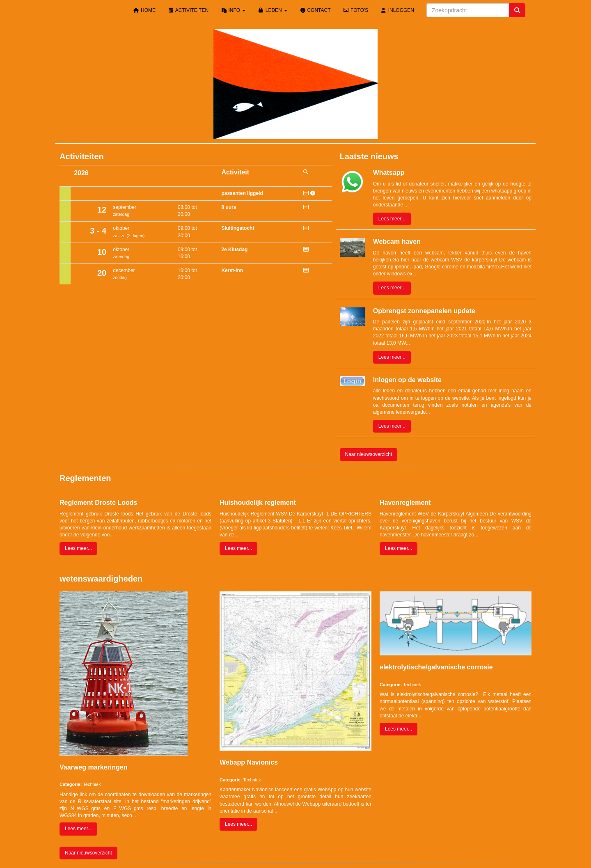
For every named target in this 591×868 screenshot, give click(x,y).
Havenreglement (405, 503)
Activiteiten (188, 10)
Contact (315, 10)
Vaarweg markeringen (93, 767)
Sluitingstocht (238, 228)
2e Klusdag (234, 250)
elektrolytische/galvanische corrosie (436, 667)
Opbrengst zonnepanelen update (424, 311)
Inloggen (397, 10)
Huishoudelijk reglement (258, 503)
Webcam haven (397, 242)
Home (144, 10)
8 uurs (229, 207)
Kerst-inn (232, 270)
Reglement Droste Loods (98, 503)
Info (233, 10)
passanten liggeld (242, 193)
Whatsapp (389, 173)
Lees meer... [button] (392, 219)
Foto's (356, 10)
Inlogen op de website (407, 380)
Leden (273, 10)
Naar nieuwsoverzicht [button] (369, 454)
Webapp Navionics (249, 762)
